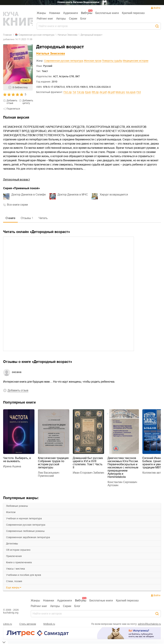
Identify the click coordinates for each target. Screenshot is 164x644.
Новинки (55, 13)
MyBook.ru (49, 624)
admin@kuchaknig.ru (149, 624)
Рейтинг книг (45, 19)
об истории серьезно (18, 550)
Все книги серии (17, 205)
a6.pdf (111, 92)
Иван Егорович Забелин (88, 473)
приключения (14, 556)
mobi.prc (120, 92)
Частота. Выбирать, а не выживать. (17, 460)
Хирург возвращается (114, 195)
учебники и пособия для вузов (24, 575)
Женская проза (93, 61)
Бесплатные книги (107, 13)
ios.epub (131, 92)
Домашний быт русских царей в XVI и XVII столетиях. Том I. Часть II (88, 463)
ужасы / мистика (15, 569)
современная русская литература (26, 525)
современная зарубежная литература (28, 537)
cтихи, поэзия (14, 581)
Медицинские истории (136, 61)
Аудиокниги (71, 13)
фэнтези (11, 512)
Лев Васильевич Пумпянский (49, 474)
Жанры (41, 13)
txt (74, 92)
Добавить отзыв (12, 102)
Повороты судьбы (112, 61)
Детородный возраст (17, 180)
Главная (7, 35)
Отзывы (27, 218)
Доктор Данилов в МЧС (73, 195)
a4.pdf (103, 92)
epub (88, 92)
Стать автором (28, 624)
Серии (73, 19)
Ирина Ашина (12, 466)
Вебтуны (87, 13)
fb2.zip (68, 92)
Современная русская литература (64, 61)
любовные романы (17, 506)
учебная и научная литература (24, 518)
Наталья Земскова (67, 35)
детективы (12, 544)
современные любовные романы (25, 531)
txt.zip (81, 92)
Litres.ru (8, 624)
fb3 (139, 92)
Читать (43, 218)
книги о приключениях (19, 562)
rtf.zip (95, 92)
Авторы (61, 19)
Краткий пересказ (133, 13)
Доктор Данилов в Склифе (29, 195)
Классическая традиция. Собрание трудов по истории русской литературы (54, 463)
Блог (83, 19)
